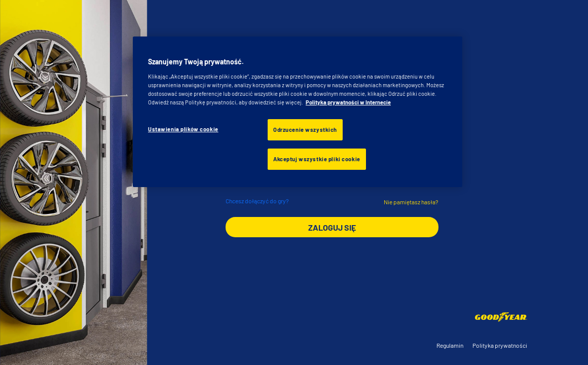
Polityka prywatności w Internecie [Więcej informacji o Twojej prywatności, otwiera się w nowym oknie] (348, 102)
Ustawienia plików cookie (183, 129)
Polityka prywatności (500, 345)
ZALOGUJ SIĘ (332, 227)
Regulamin (450, 345)
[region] (298, 112)
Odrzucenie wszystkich (305, 130)
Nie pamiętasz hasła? (411, 202)
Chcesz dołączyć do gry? (257, 201)
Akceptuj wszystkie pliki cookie (317, 159)
